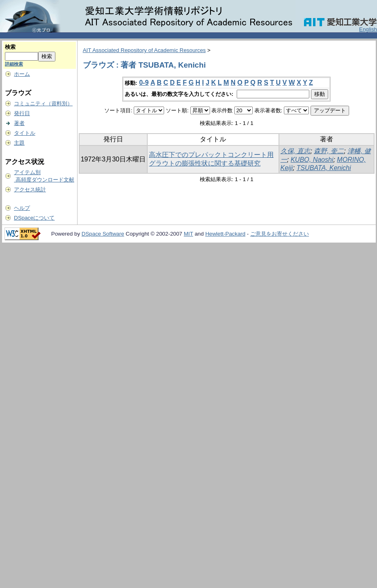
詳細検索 (14, 64)
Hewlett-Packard (225, 234)
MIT (188, 234)
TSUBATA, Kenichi (324, 168)
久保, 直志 (296, 151)
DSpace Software (103, 234)
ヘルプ (22, 208)
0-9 (144, 83)
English (368, 29)
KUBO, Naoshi (312, 160)
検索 (10, 47)
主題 (19, 143)
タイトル (25, 133)
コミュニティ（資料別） (43, 103)
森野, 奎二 (329, 151)
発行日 (22, 113)
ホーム (22, 74)
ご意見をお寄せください (280, 234)
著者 (19, 123)
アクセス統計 (30, 190)
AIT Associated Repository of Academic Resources (144, 50)
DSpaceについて (34, 218)
